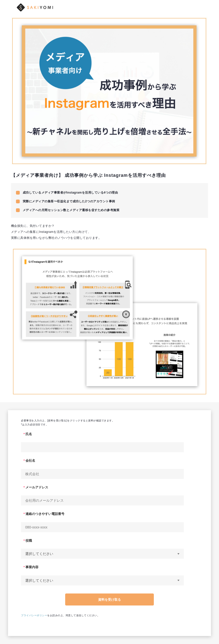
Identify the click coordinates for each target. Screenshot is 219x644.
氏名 (29, 434)
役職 (29, 541)
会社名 (30, 461)
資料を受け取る (109, 600)
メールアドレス (37, 487)
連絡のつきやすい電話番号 (45, 514)
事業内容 (32, 567)
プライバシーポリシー (34, 615)
